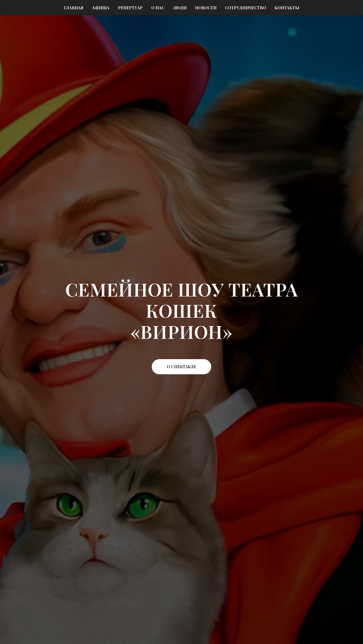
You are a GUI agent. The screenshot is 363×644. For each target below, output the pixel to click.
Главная (74, 8)
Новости (206, 8)
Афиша (101, 8)
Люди (180, 8)
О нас (158, 8)
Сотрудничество (246, 8)
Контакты (287, 8)
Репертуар (130, 8)
